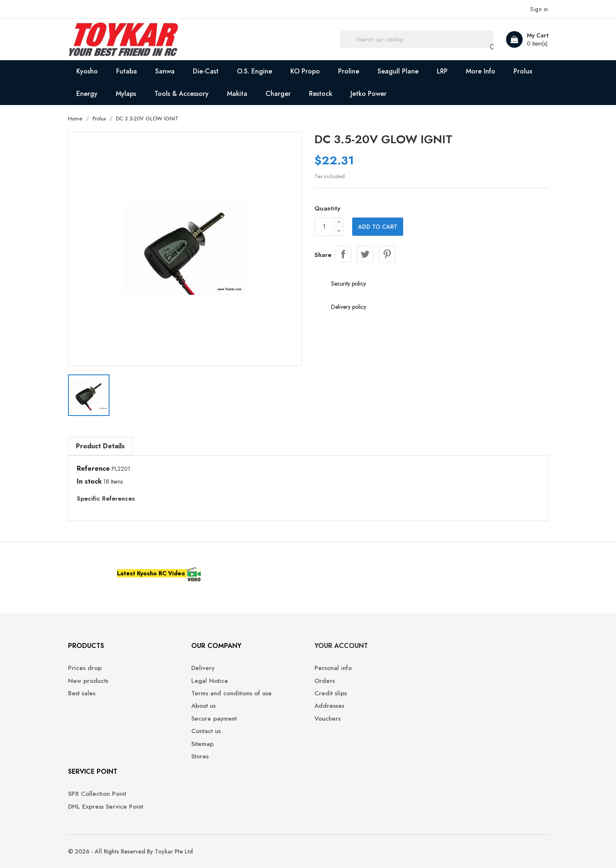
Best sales (82, 693)
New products (88, 681)
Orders (325, 681)
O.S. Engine (254, 71)
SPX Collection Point (97, 794)
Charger (278, 94)
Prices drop (85, 668)
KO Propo (305, 71)
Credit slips (331, 693)
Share (343, 254)
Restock (321, 94)
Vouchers (327, 719)
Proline (349, 71)
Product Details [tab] (100, 446)
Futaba (127, 71)
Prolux (523, 71)
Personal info (333, 668)
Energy (87, 94)
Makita (237, 94)
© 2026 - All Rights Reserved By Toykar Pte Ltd (130, 851)
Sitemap (202, 744)
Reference (93, 469)
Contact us (206, 731)
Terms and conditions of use (231, 693)
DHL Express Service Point (106, 807)
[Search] (417, 39)
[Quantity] (324, 227)
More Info (481, 71)
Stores (200, 757)
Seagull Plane (398, 71)
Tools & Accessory (181, 94)
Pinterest (387, 254)
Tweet (365, 254)
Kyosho (87, 71)
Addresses (329, 706)
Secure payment (214, 719)
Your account (341, 646)
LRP (442, 71)
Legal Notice (210, 681)
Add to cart (378, 227)
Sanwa (165, 71)
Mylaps (126, 94)
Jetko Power (369, 94)
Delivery (203, 668)
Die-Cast (206, 71)
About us (203, 706)
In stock (89, 482)
